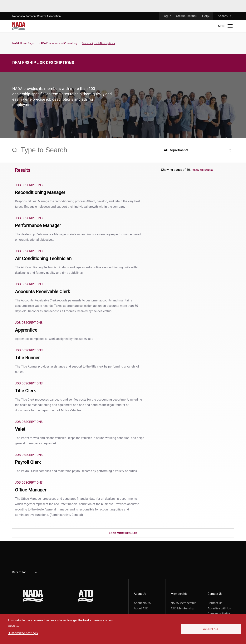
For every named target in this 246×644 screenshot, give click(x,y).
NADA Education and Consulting (58, 43)
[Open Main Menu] (225, 26)
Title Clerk (25, 391)
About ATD (141, 608)
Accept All (211, 629)
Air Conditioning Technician (43, 259)
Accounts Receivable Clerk (42, 292)
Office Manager (31, 490)
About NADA (142, 603)
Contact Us (215, 603)
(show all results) (202, 170)
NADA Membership (184, 603)
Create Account (186, 16)
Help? (206, 16)
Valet (20, 429)
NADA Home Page (23, 43)
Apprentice (26, 330)
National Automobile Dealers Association (37, 16)
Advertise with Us (219, 608)
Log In (167, 16)
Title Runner (27, 358)
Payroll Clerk (28, 462)
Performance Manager (38, 226)
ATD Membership (182, 608)
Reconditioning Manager (40, 193)
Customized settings (23, 633)
